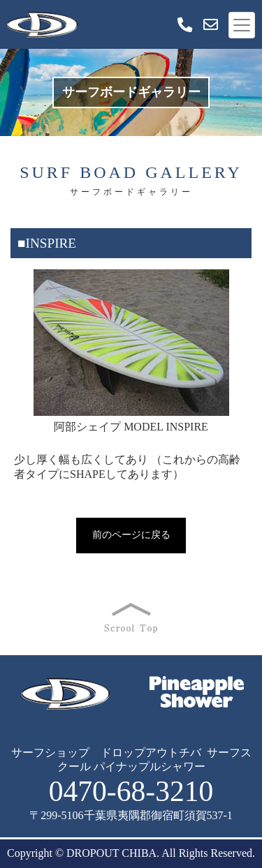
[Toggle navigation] (242, 25)
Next (233, 354)
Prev (29, 354)
